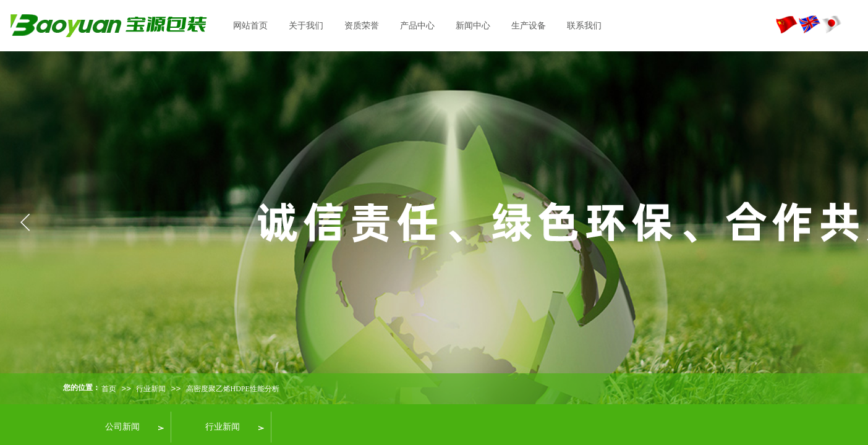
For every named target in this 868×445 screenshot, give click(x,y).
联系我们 (584, 26)
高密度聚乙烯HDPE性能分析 (233, 389)
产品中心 (417, 26)
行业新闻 (151, 389)
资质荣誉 (362, 26)
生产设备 (529, 26)
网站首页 (250, 26)
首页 (109, 389)
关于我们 (306, 26)
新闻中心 (473, 26)
